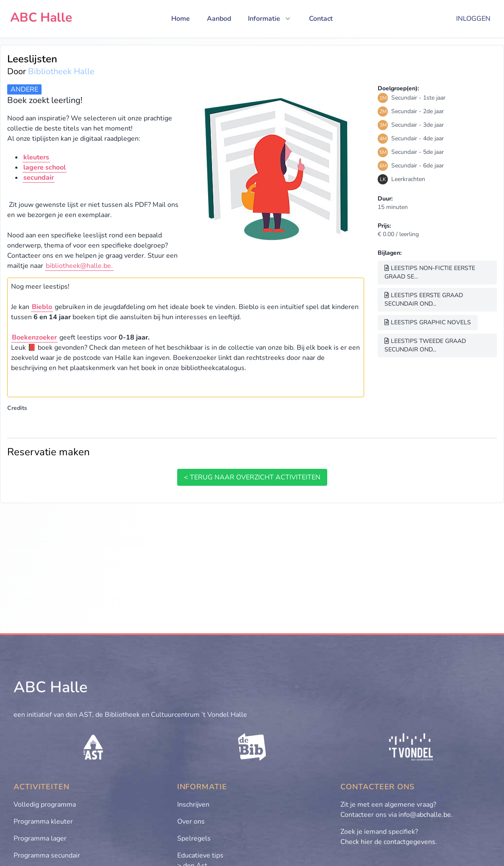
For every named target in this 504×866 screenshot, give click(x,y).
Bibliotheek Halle (61, 71)
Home (181, 19)
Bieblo (42, 307)
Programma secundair (47, 855)
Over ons (191, 821)
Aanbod (219, 19)
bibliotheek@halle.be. (79, 266)
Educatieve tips (200, 855)
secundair (39, 178)
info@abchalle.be (425, 815)
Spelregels (194, 838)
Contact (321, 19)
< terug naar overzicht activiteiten (252, 477)
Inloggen (473, 19)
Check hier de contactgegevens (388, 842)
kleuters (36, 157)
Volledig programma (45, 805)
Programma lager (40, 838)
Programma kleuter (43, 821)
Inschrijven (193, 805)
